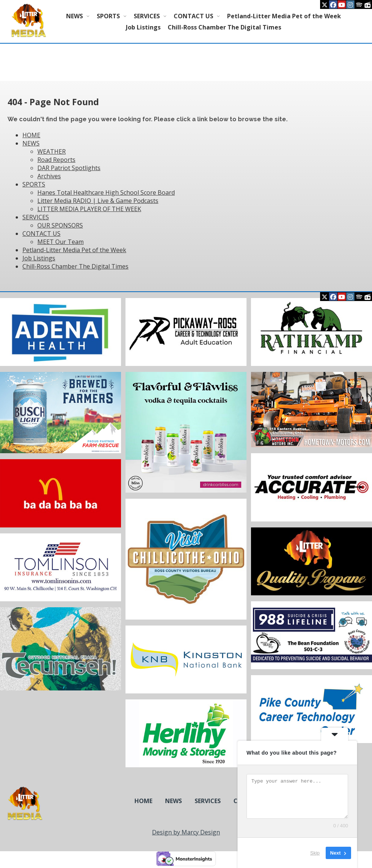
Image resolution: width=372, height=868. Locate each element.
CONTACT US (193, 16)
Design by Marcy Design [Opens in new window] (186, 832)
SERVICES (147, 16)
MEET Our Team (61, 242)
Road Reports (56, 160)
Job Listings (143, 27)
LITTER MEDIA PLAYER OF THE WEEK (89, 209)
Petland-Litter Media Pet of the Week (284, 16)
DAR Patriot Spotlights (69, 168)
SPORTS (108, 16)
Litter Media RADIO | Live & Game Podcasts (98, 201)
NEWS (75, 16)
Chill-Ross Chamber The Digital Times (224, 27)
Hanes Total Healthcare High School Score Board (106, 192)
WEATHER (52, 151)
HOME (31, 135)
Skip (315, 853)
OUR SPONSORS (60, 225)
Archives (49, 176)
